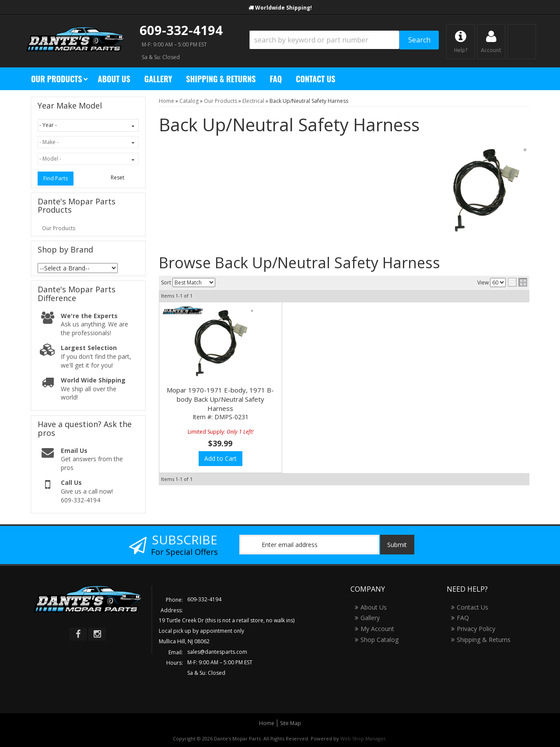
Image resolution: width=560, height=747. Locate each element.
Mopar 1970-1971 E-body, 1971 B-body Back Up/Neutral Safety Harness (220, 399)
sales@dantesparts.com (217, 652)
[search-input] (324, 40)
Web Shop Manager (363, 738)
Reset (117, 177)
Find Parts (56, 178)
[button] (344, 40)
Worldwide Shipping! (283, 8)
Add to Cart (220, 458)
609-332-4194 (181, 30)
